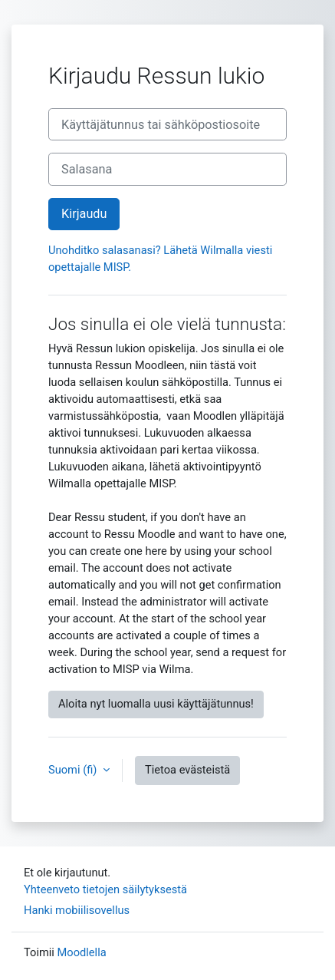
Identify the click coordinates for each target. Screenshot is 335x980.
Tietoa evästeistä (187, 770)
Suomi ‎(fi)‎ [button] (74, 770)
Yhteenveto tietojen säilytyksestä (105, 889)
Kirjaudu (84, 214)
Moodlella (82, 952)
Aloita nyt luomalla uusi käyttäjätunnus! (156, 704)
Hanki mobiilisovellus (77, 910)
